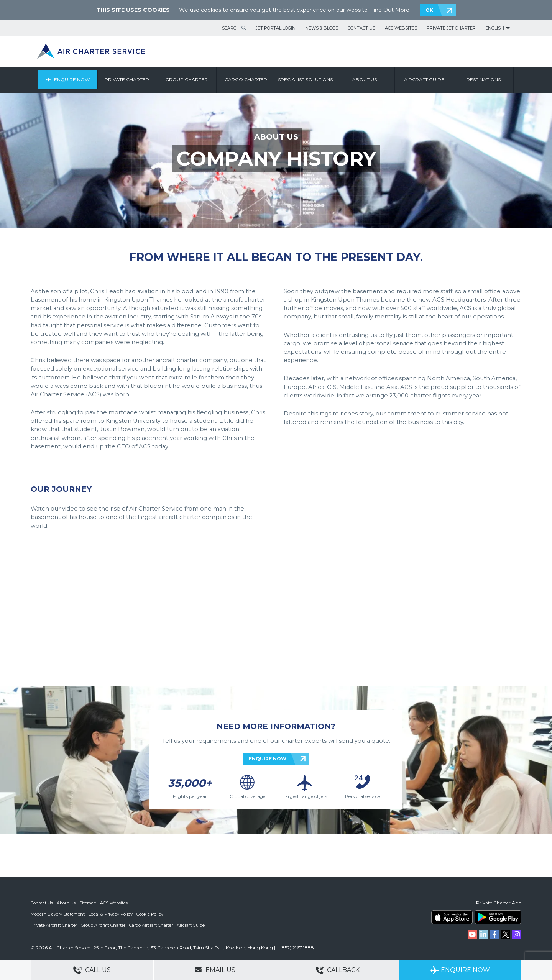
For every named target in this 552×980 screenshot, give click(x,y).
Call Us (92, 970)
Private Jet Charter (451, 28)
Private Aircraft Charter (54, 924)
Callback (338, 970)
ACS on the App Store (452, 917)
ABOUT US (276, 137)
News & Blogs (322, 28)
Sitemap (88, 903)
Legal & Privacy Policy (111, 914)
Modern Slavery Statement (58, 914)
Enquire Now (72, 80)
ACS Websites (401, 28)
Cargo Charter (246, 80)
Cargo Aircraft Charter (151, 924)
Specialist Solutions (306, 80)
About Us (66, 903)
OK (429, 10)
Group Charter (187, 80)
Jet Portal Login (276, 28)
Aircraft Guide (425, 80)
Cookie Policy (150, 914)
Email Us (215, 970)
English (495, 28)
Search (231, 28)
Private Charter (127, 80)
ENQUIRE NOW (268, 759)
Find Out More (390, 10)
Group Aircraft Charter (103, 924)
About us (365, 80)
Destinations (484, 80)
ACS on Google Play (498, 917)
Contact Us (361, 28)
